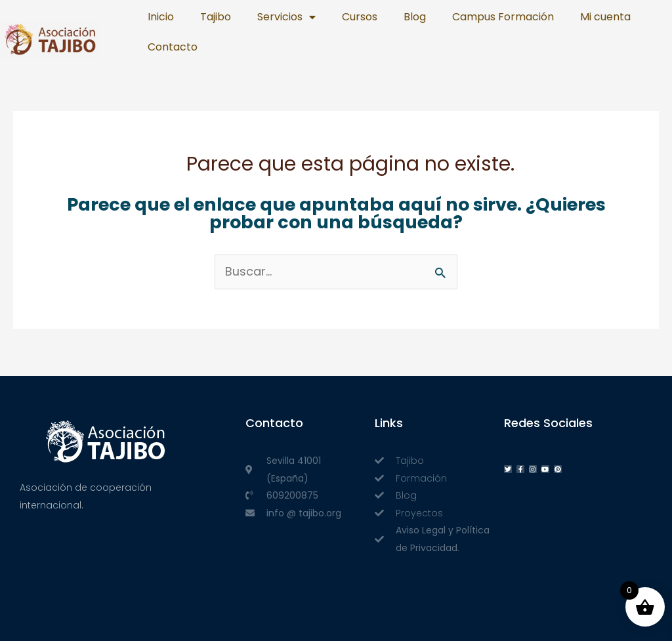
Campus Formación (503, 17)
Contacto (173, 47)
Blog (415, 17)
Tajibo (216, 17)
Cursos (360, 17)
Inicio (161, 17)
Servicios (286, 17)
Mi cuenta (605, 17)
